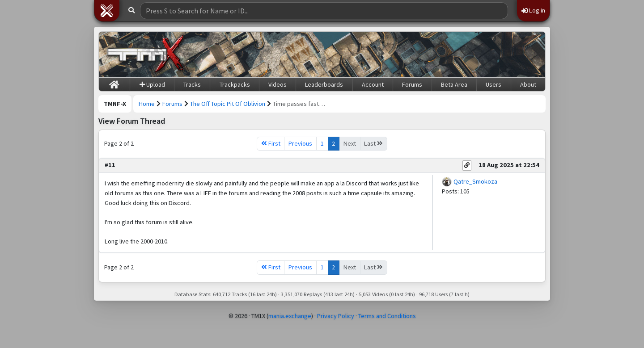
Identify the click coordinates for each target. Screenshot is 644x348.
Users (494, 84)
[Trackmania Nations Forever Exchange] (146, 55)
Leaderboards (324, 84)
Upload (152, 84)
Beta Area (454, 84)
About (528, 84)
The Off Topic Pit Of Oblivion (228, 104)
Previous (300, 143)
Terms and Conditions (387, 316)
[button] (107, 11)
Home (147, 104)
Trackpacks (235, 84)
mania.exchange (290, 316)
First (271, 143)
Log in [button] (533, 10)
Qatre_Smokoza (475, 181)
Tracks (192, 84)
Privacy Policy (336, 316)
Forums (412, 84)
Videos (278, 84)
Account (373, 84)
